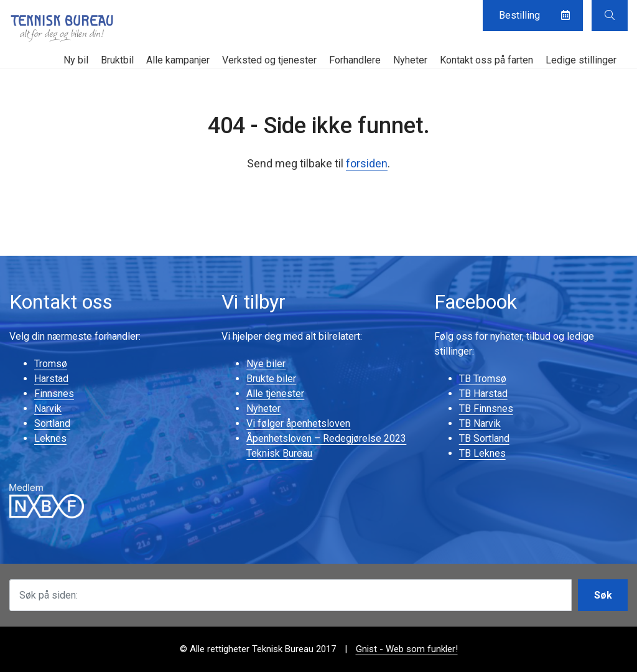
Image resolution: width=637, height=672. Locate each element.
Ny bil (76, 60)
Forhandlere (355, 60)
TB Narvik (480, 423)
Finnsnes (54, 394)
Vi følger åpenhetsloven (298, 423)
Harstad (51, 379)
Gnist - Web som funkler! (407, 649)
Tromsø (51, 364)
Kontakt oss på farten (486, 60)
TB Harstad (483, 394)
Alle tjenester (275, 394)
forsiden (367, 163)
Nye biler (266, 364)
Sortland (52, 423)
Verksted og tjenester (269, 60)
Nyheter (410, 60)
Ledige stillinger (581, 60)
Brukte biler (271, 379)
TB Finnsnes (486, 408)
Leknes (50, 438)
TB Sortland (484, 438)
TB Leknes (482, 453)
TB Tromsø (483, 379)
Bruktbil (117, 60)
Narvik (48, 408)
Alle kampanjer (178, 60)
